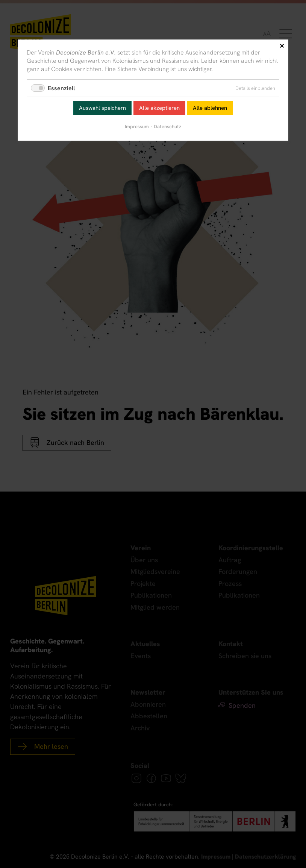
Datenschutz (167, 127)
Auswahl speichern (102, 108)
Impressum (137, 127)
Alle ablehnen (210, 108)
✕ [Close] (282, 46)
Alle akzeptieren (159, 108)
